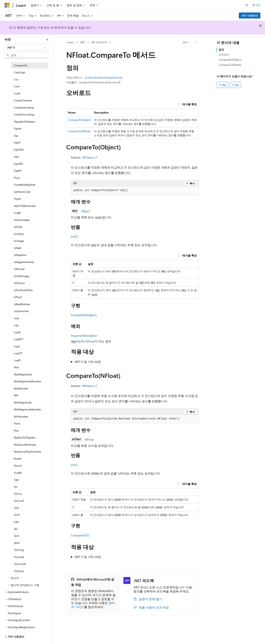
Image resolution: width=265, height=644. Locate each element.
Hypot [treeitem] (18, 199)
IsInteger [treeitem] (19, 241)
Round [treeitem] (18, 466)
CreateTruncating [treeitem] (24, 114)
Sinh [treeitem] (16, 508)
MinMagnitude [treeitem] (23, 402)
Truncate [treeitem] (19, 557)
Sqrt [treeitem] (16, 522)
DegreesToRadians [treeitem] (25, 122)
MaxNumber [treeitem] (21, 388)
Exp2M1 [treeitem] (18, 164)
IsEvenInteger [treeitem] (22, 220)
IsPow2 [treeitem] (18, 297)
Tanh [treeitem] (17, 536)
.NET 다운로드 (250, 15)
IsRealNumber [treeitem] (22, 304)
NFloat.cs (89, 157)
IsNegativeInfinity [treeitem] (24, 262)
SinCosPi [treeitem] (19, 501)
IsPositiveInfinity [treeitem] (23, 290)
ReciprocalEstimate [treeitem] (25, 445)
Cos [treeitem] (16, 79)
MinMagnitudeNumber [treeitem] (27, 409)
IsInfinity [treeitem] (19, 234)
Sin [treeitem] (16, 487)
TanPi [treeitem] (17, 543)
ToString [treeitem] (19, 550)
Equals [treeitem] (18, 128)
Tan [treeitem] (16, 529)
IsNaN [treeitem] (17, 248)
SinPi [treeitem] (17, 515)
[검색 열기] (247, 5)
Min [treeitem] (16, 395)
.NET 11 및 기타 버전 (88, 362)
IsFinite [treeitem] (18, 227)
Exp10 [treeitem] (17, 142)
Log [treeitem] (16, 325)
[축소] (47, 39)
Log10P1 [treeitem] (19, 339)
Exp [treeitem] (16, 136)
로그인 (256, 5)
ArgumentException (84, 335)
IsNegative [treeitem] (20, 255)
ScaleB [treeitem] (18, 473)
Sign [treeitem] (16, 480)
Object (86, 211)
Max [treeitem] (16, 367)
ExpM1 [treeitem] (18, 171)
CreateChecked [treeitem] (23, 100)
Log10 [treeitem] (17, 332)
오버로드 (224, 55)
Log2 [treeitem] (17, 346)
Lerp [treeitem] (16, 318)
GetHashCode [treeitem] (22, 192)
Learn (70, 42)
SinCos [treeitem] (18, 494)
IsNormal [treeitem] (19, 269)
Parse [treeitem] (17, 423)
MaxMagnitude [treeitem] (23, 374)
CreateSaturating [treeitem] (24, 107)
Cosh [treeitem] (17, 86)
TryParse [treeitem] (19, 571)
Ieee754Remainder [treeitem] (25, 206)
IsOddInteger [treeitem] (22, 276)
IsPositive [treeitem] (19, 283)
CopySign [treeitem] (20, 72)
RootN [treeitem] (18, 459)
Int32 (74, 236)
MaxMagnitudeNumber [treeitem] (28, 381)
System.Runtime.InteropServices (104, 77)
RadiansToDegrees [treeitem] (25, 437)
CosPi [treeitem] (17, 93)
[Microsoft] (7, 5)
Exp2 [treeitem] (17, 157)
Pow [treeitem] (16, 431)
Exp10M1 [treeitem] (19, 150)
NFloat (90, 341)
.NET (82, 42)
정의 (221, 50)
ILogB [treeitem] (17, 213)
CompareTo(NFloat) (79, 131)
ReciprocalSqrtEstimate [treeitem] (27, 451)
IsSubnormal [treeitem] (21, 311)
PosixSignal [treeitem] (14, 613)
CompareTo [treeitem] (21, 65)
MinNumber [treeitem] (21, 416)
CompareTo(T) (80, 535)
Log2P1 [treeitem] (18, 353)
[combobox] (26, 48)
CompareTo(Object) (79, 120)
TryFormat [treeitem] (20, 564)
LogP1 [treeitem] (17, 360)
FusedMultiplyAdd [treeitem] (25, 185)
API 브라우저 (99, 42)
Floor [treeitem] (17, 178)
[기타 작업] (195, 43)
